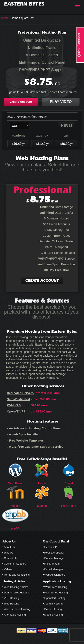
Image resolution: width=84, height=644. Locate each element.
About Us (9, 547)
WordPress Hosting (56, 587)
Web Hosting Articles (16, 587)
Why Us (9, 553)
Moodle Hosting (54, 615)
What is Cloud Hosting (17, 609)
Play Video (61, 102)
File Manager (52, 564)
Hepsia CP (51, 547)
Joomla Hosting (54, 604)
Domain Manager (55, 558)
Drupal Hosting (53, 609)
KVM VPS (14, 405)
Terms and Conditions (17, 575)
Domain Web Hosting (16, 593)
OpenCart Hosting (55, 598)
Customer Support (15, 564)
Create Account (21, 102)
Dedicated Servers (20, 393)
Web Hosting (11, 604)
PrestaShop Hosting (56, 593)
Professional (42, 190)
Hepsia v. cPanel (54, 553)
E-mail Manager (54, 569)
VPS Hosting (11, 598)
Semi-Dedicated (18, 399)
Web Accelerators (55, 575)
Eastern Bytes (24, 4)
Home (5, 18)
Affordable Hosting (15, 615)
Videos (8, 569)
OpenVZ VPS (16, 411)
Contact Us (10, 558)
